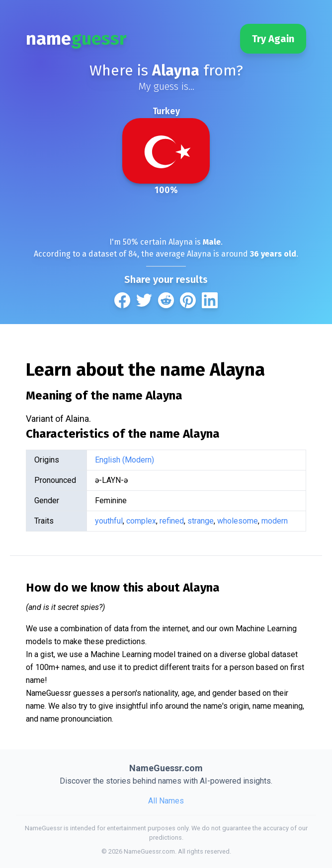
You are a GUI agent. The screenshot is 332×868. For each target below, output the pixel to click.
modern (275, 521)
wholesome (238, 521)
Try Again (273, 39)
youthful (109, 521)
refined (172, 521)
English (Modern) (124, 460)
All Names (166, 801)
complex (141, 521)
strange (201, 521)
